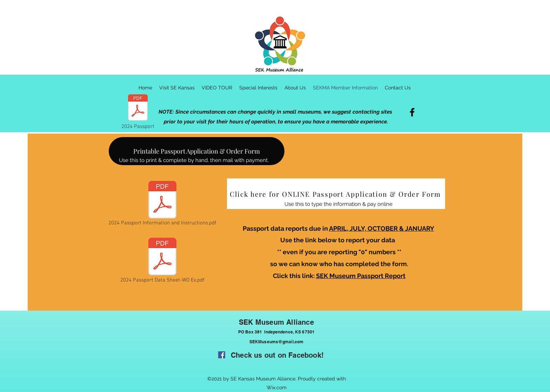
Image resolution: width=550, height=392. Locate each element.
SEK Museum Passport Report (361, 276)
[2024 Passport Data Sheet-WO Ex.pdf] (162, 261)
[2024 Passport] (138, 112)
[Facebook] (412, 112)
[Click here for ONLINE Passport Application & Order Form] (336, 194)
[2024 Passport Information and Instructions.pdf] (162, 204)
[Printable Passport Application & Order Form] (197, 151)
